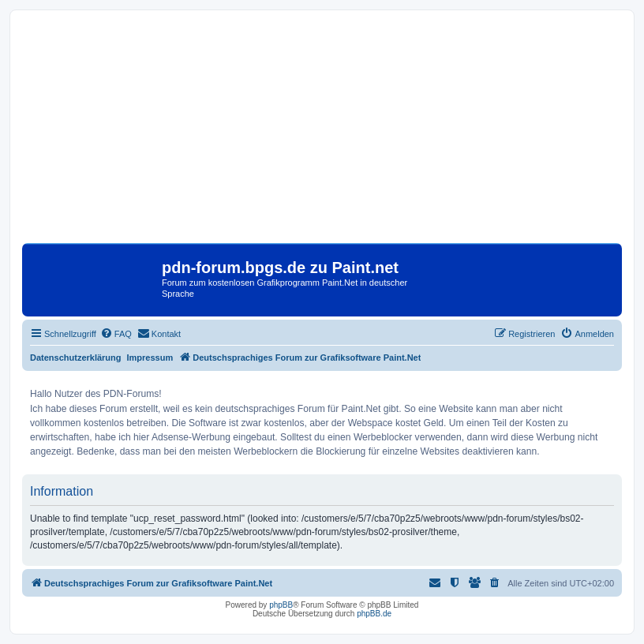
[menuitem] (116, 334)
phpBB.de (374, 614)
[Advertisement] (322, 133)
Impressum (150, 358)
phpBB (281, 605)
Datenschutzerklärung (76, 358)
